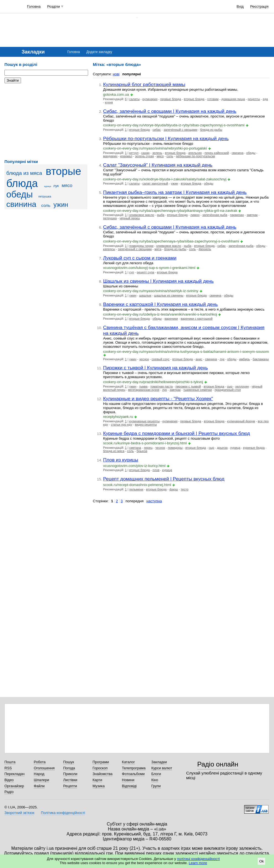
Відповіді (129, 786)
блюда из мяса (24, 173)
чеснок (144, 359)
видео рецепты (146, 424)
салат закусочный (155, 183)
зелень (157, 153)
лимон (195, 215)
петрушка (45, 196)
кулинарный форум (241, 421)
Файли (39, 786)
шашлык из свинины (169, 295)
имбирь (245, 359)
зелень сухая (144, 156)
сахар (146, 153)
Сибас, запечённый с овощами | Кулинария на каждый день (170, 111)
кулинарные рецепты (144, 421)
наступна (154, 501)
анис (199, 359)
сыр (230, 386)
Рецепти (70, 786)
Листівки (70, 780)
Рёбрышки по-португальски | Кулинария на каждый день (166, 138)
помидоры (175, 448)
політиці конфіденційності (198, 859)
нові (116, 74)
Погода (69, 768)
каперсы (109, 249)
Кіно (155, 780)
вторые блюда (194, 99)
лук (56, 186)
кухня (109, 102)
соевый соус (161, 359)
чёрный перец (130, 218)
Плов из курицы (121, 460)
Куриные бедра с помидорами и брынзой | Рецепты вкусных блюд (176, 433)
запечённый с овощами (180, 130)
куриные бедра (254, 448)
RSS (8, 768)
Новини (128, 780)
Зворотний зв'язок (19, 813)
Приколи (70, 774)
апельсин (195, 153)
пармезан (237, 215)
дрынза (222, 448)
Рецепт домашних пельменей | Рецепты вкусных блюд (164, 479)
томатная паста (161, 386)
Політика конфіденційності (63, 813)
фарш (174, 489)
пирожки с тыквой (188, 386)
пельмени (136, 489)
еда (265, 99)
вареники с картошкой (197, 319)
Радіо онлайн (218, 764)
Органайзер (14, 786)
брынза (142, 451)
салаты (135, 99)
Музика (99, 786)
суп (132, 272)
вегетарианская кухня (144, 390)
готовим (213, 99)
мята (158, 249)
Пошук (69, 762)
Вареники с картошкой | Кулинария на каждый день (160, 304)
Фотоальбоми (133, 774)
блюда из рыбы (211, 130)
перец (148, 448)
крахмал (126, 156)
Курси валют (162, 768)
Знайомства (102, 774)
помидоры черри (141, 246)
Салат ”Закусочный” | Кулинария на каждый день (158, 165)
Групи (156, 786)
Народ (39, 774)
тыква (143, 386)
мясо (67, 185)
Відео (9, 780)
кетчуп (134, 153)
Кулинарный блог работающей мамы (144, 84)
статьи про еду (121, 424)
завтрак (252, 215)
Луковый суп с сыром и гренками (140, 258)
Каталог (128, 762)
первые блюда (171, 99)
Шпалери (41, 780)
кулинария (150, 99)
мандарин (110, 156)
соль (46, 205)
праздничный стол (228, 390)
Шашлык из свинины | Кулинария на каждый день (158, 281)
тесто (185, 489)
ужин (61, 205)
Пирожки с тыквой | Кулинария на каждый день (155, 368)
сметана (135, 448)
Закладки (159, 762)
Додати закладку (99, 52)
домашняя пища (233, 99)
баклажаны (261, 359)
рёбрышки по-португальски (196, 156)
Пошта (10, 762)
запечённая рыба (215, 215)
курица (48, 186)
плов (156, 470)
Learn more (198, 863)
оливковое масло (142, 215)
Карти (97, 780)
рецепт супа (145, 272)
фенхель (205, 249)
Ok (261, 861)
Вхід (240, 6)
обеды (20, 194)
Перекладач (15, 774)
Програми (101, 762)
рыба (161, 215)
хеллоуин (242, 386)
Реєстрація (259, 6)
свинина (21, 204)
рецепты (254, 99)
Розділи (54, 6)
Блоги (156, 774)
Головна (34, 6)
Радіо (9, 792)
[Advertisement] (46, 121)
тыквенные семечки (198, 390)
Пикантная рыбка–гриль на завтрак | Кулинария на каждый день (175, 192)
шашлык (145, 295)
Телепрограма (134, 768)
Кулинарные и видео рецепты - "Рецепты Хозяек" (158, 399)
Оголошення (44, 768)
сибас (157, 130)
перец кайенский (217, 153)
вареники (171, 319)
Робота (40, 762)
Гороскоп (100, 768)
